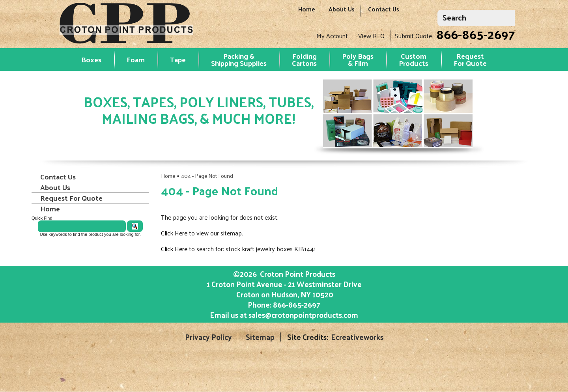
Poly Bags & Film (358, 59)
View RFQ (371, 36)
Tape (178, 59)
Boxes (91, 59)
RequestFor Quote (470, 59)
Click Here (174, 233)
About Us (342, 13)
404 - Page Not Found (207, 176)
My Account (332, 36)
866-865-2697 (476, 34)
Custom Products (414, 59)
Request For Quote (71, 198)
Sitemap (260, 337)
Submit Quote (413, 36)
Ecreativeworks (357, 337)
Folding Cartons (304, 59)
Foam (136, 59)
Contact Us (384, 13)
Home (307, 13)
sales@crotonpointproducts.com (303, 315)
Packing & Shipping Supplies (239, 59)
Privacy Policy (208, 337)
